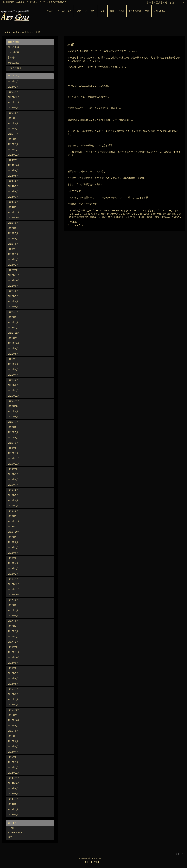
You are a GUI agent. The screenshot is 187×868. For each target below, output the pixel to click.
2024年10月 (14, 165)
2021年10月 (14, 343)
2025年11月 (14, 102)
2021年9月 (13, 349)
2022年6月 (13, 301)
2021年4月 (13, 375)
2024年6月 (13, 181)
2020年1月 (13, 453)
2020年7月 (13, 422)
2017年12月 (14, 584)
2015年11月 (14, 715)
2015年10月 (14, 720)
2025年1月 (13, 150)
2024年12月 (14, 155)
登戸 (110, 217)
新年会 (11, 58)
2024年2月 (13, 202)
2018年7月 (13, 548)
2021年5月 (13, 370)
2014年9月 (13, 789)
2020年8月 (13, 417)
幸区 (165, 214)
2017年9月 (13, 600)
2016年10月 (14, 658)
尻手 (148, 214)
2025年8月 (13, 113)
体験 (103, 214)
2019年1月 (13, 516)
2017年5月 (13, 621)
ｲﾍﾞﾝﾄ (122, 11)
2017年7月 (13, 610)
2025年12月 (14, 97)
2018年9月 (13, 537)
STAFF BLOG (15, 833)
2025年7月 (13, 118)
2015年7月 (13, 736)
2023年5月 (13, 244)
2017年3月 (13, 631)
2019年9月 (13, 474)
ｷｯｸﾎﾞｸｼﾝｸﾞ (81, 11)
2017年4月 (13, 626)
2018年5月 (13, 558)
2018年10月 (14, 532)
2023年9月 (13, 223)
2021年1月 (13, 391)
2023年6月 (13, 239)
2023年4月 (13, 249)
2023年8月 (13, 228)
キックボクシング (150, 211)
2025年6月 (13, 123)
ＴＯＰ (50, 11)
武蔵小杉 (84, 217)
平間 (159, 214)
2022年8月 (13, 291)
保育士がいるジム (116, 214)
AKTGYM (43, 15)
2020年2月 (13, 448)
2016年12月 (14, 647)
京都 (88, 214)
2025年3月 (13, 139)
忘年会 (72, 222)
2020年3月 (13, 443)
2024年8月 (13, 176)
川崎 (153, 214)
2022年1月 (13, 328)
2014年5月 (13, 809)
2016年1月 (13, 705)
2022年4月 (13, 312)
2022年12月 (14, 270)
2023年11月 (14, 212)
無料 (104, 217)
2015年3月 (13, 757)
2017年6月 (13, 616)
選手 (10, 838)
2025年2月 (13, 144)
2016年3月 (13, 694)
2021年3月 (13, 380)
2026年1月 (13, 92)
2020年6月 (13, 427)
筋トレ (123, 217)
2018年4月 (13, 563)
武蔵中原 (74, 217)
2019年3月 (13, 506)
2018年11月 (14, 527)
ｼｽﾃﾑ (93, 11)
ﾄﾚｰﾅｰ (102, 11)
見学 (130, 217)
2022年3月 (13, 317)
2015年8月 (13, 731)
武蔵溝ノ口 (95, 217)
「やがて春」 (15, 52)
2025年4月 (13, 134)
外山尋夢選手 (15, 47)
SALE (112, 11)
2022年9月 (13, 286)
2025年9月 (13, 108)
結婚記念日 (13, 63)
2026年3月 (13, 82)
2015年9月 (13, 726)
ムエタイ (79, 214)
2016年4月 (13, 689)
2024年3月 (13, 197)
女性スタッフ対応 (135, 214)
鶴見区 (150, 217)
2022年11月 (14, 275)
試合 (135, 217)
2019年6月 (13, 490)
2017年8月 (13, 605)
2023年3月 (13, 254)
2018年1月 (13, 579)
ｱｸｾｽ (147, 11)
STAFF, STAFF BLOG (111, 211)
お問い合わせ (160, 11)
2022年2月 (13, 322)
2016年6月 (13, 679)
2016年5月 (13, 684)
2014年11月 (14, 778)
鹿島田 (158, 217)
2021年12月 (14, 333)
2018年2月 (13, 574)
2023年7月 (13, 233)
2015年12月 (14, 710)
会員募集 (96, 214)
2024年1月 (13, 207)
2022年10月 (14, 281)
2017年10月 (14, 595)
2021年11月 (14, 338)
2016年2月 (13, 699)
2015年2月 (13, 762)
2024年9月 (13, 171)
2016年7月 (13, 673)
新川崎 (172, 214)
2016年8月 (13, 668)
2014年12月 (14, 773)
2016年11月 (14, 652)
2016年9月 (13, 663)
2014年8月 (13, 794)
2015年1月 (13, 768)
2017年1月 (13, 642)
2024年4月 (13, 192)
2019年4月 (13, 500)
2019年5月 (13, 495)
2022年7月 (13, 296)
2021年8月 (13, 354)
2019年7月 (13, 485)
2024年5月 (13, 186)
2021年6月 (13, 364)
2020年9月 (13, 411)
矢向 (116, 217)
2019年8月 (13, 480)
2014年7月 (13, 799)
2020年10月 (14, 406)
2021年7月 (13, 359)
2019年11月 (14, 464)
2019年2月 (13, 511)
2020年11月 (14, 401)
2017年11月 (14, 590)
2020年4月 (13, 438)
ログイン (180, 854)
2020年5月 (13, 432)
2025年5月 (13, 129)
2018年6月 (13, 553)
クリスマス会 (75, 225)
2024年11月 (14, 160)
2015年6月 (13, 741)
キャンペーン (167, 211)
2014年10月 (14, 783)
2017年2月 (13, 637)
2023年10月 (14, 218)
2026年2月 (13, 87)
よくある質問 (135, 11)
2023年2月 (13, 260)
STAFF (11, 828)
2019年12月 (14, 459)
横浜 (179, 214)
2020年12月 (14, 396)
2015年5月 (13, 747)
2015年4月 (13, 752)
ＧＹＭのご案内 (64, 11)
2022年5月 (13, 307)
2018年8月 (13, 542)
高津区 (142, 217)
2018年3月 (13, 569)
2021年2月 (13, 385)
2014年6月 (13, 804)
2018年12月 (14, 521)
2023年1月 (13, 265)
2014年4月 (13, 815)
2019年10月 (14, 469)
